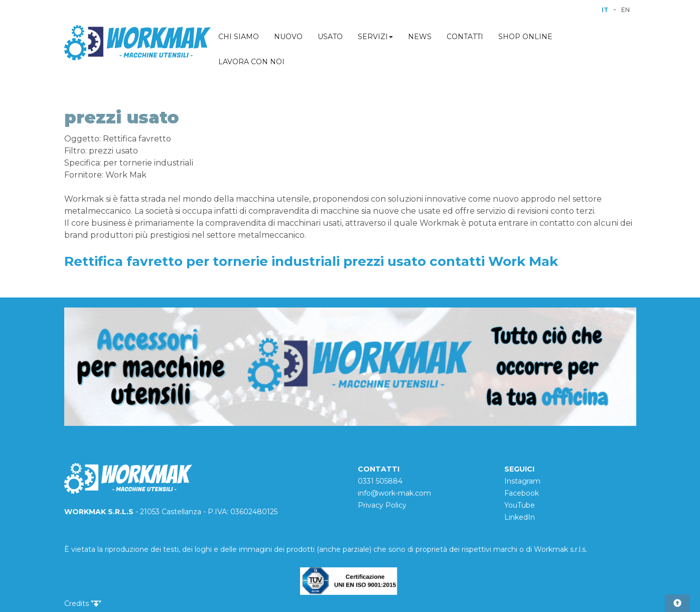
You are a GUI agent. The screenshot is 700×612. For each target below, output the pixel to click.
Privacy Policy (382, 505)
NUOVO (288, 37)
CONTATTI (465, 37)
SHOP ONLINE (525, 37)
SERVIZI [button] (375, 37)
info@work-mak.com (394, 493)
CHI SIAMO (239, 37)
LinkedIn (520, 517)
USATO (330, 37)
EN (625, 10)
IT (605, 10)
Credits (83, 603)
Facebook (522, 493)
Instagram (522, 481)
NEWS (420, 37)
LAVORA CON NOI (251, 62)
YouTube (520, 505)
